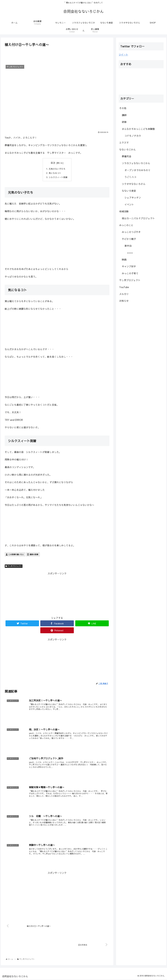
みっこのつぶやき (131, 232)
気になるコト (55, 173)
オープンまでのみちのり (137, 170)
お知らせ (124, 301)
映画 (124, 260)
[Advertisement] (57, 55)
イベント (129, 204)
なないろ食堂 (129, 191)
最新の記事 (34, 555)
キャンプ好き (129, 266)
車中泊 (128, 246)
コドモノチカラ (133, 136)
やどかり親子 (129, 239)
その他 (123, 108)
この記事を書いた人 (16, 555)
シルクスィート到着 (58, 177)
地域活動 (124, 211)
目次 (53, 163)
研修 (124, 122)
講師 (124, 115)
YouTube (124, 287)
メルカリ (124, 294)
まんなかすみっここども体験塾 (138, 129)
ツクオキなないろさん (134, 184)
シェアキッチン (133, 198)
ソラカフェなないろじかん (136, 163)
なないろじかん (127, 149)
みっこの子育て (130, 273)
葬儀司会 (127, 156)
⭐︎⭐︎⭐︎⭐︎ (130, 253)
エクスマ (124, 143)
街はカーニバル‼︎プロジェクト (138, 218)
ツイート (123, 55)
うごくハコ (130, 177)
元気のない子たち (57, 169)
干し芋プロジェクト (14, 566)
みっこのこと (126, 225)
